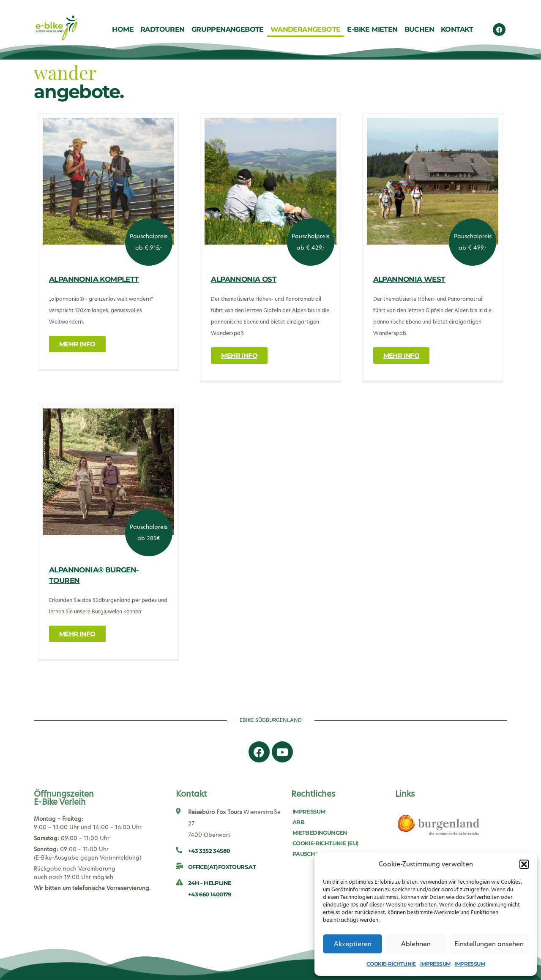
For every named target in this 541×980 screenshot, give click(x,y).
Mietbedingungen (320, 833)
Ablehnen (416, 944)
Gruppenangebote (228, 29)
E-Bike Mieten (372, 29)
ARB (298, 822)
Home (123, 29)
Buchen (419, 29)
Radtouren (163, 29)
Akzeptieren (353, 944)
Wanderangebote (306, 29)
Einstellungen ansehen (489, 944)
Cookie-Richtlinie (391, 964)
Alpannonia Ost (244, 279)
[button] (524, 864)
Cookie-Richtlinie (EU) (326, 843)
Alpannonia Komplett (94, 279)
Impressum (435, 964)
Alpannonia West (409, 279)
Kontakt (457, 29)
